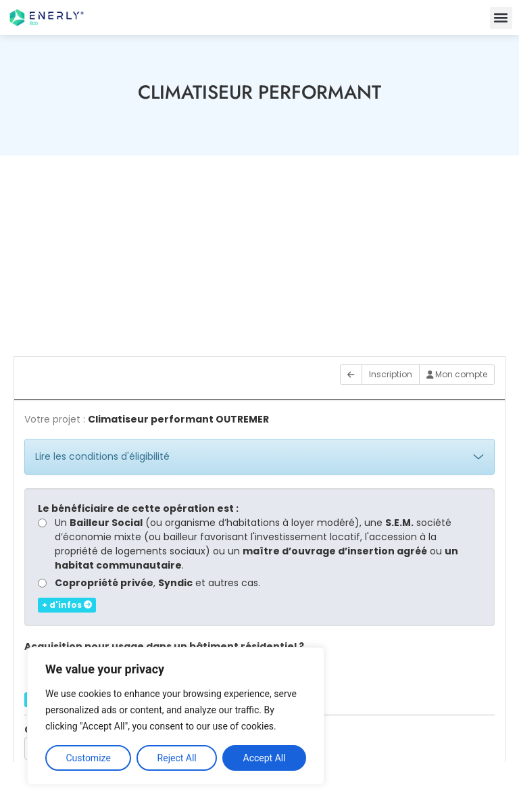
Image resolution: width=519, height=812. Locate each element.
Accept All (265, 758)
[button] (501, 18)
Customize (88, 758)
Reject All (177, 758)
